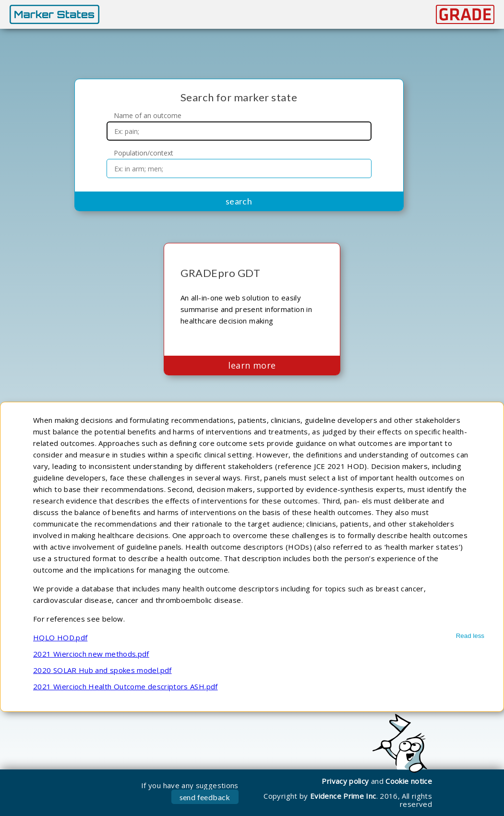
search (239, 201)
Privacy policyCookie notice (377, 781)
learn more (252, 365)
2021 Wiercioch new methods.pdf (91, 654)
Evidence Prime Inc (343, 796)
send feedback (205, 797)
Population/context (144, 153)
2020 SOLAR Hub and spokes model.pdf (102, 670)
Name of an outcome (148, 116)
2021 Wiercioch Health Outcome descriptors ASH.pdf (126, 686)
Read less (470, 636)
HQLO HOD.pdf (60, 637)
